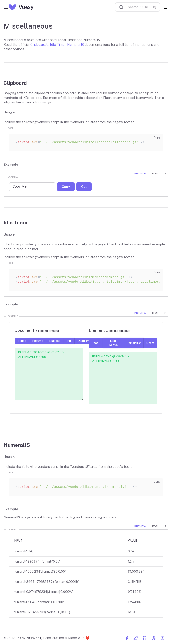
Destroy (83, 341)
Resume (38, 341)
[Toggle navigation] (166, 7)
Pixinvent (33, 638)
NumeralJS (75, 44)
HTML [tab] (155, 173)
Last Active (113, 343)
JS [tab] (165, 173)
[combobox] (138, 7)
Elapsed (55, 341)
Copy (157, 137)
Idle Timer (58, 44)
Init (69, 341)
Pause (22, 341)
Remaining (134, 343)
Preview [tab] (140, 173)
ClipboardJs (39, 44)
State (150, 343)
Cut (84, 186)
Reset (96, 343)
